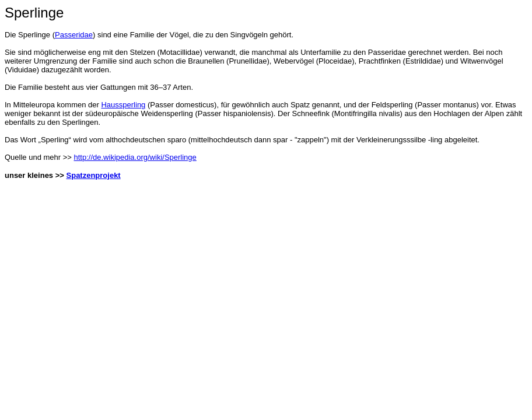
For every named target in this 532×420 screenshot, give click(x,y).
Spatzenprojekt (94, 175)
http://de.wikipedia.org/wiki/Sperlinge (135, 157)
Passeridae (74, 35)
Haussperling (123, 105)
